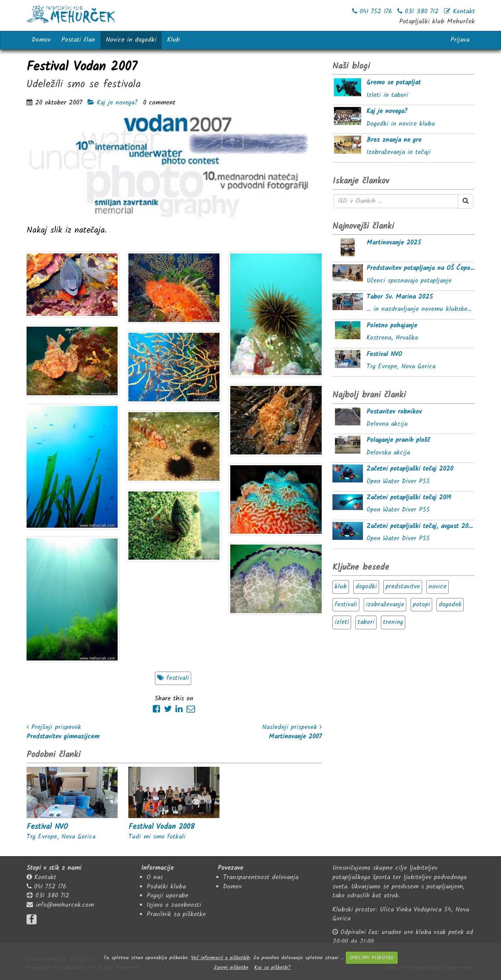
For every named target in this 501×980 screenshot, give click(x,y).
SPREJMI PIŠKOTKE (372, 958)
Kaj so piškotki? (273, 967)
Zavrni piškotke (231, 967)
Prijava (460, 40)
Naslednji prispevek (292, 727)
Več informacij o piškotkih (221, 958)
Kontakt (45, 878)
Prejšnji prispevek (54, 727)
